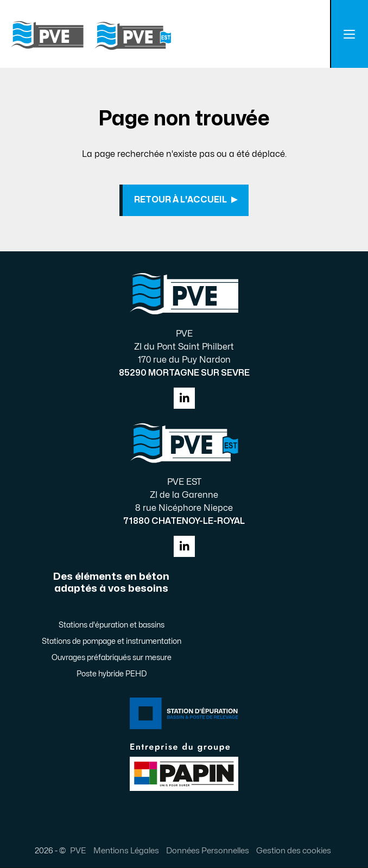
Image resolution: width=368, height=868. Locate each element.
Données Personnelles (208, 851)
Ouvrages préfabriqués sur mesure (112, 658)
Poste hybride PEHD (112, 674)
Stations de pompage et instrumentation (112, 642)
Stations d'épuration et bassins (112, 626)
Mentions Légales (126, 851)
